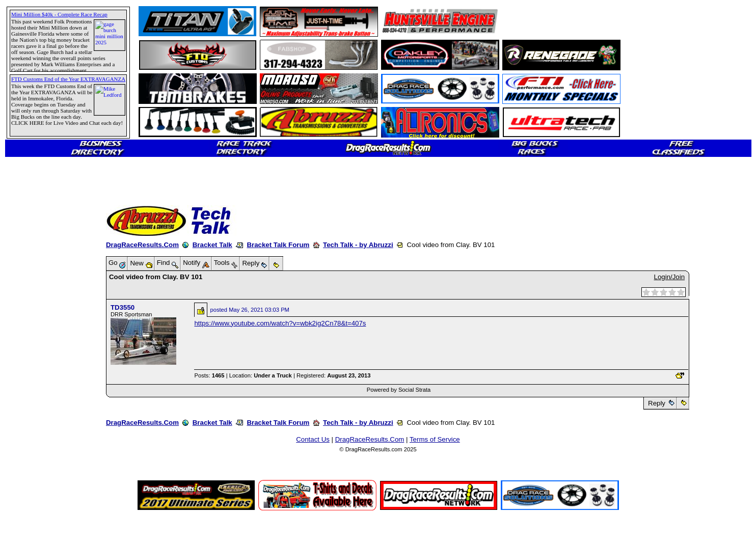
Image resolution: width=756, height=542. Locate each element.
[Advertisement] (43, 369)
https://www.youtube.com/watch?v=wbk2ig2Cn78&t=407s (280, 323)
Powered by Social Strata (399, 390)
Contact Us (313, 439)
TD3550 (123, 307)
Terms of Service (435, 439)
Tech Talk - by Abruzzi (358, 245)
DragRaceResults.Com (142, 245)
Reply (656, 403)
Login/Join (669, 277)
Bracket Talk (212, 245)
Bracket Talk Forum (278, 245)
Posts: (209, 375)
